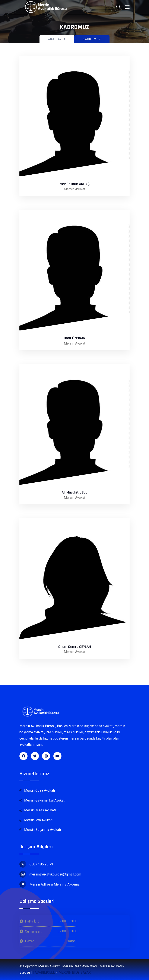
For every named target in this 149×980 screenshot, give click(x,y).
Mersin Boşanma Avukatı (40, 830)
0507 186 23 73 (36, 864)
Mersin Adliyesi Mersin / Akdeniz (50, 884)
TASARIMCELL (44, 972)
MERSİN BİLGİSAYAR (75, 972)
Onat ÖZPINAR (74, 338)
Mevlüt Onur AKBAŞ (75, 184)
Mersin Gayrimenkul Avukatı (42, 801)
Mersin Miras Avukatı (38, 810)
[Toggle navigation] (127, 7)
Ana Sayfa (57, 39)
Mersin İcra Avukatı (36, 820)
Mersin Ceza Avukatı (37, 791)
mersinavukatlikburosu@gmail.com (50, 874)
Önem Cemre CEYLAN (75, 647)
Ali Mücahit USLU (75, 492)
